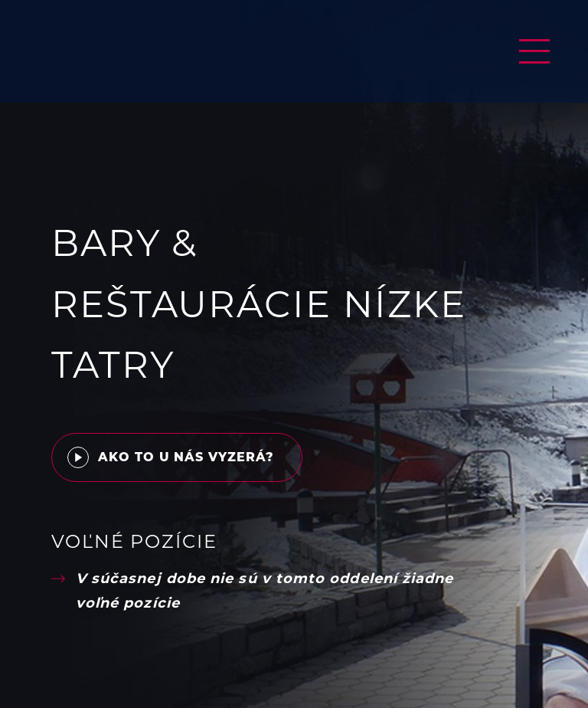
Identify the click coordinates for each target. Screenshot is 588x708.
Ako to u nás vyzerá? (171, 454)
